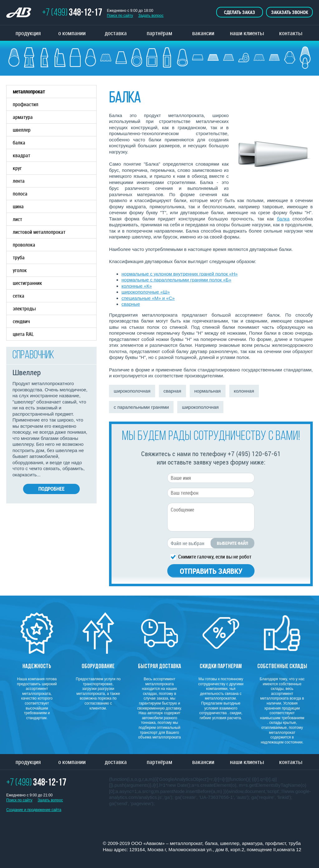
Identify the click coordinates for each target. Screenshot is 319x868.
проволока (24, 245)
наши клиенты (247, 33)
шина (18, 206)
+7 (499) (72, 13)
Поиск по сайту (120, 16)
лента (19, 181)
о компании (72, 33)
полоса (20, 194)
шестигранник (27, 283)
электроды (24, 309)
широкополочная (132, 391)
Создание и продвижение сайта (34, 810)
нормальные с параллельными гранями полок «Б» (176, 280)
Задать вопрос (151, 16)
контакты (291, 33)
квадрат (21, 155)
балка (55, 143)
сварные (131, 304)
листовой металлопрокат (55, 232)
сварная (172, 391)
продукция (28, 33)
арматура (55, 117)
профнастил (26, 104)
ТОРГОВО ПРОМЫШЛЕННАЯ (22, 13)
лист (17, 219)
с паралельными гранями (141, 407)
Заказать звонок (290, 12)
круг (17, 168)
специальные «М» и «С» (148, 298)
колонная (244, 391)
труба (55, 257)
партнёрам (159, 33)
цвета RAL (23, 334)
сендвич (21, 321)
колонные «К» (137, 286)
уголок (20, 270)
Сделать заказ (240, 12)
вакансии (203, 33)
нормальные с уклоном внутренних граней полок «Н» (180, 274)
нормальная (208, 391)
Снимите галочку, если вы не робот (215, 556)
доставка (116, 33)
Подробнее (51, 489)
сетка (19, 296)
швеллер (55, 130)
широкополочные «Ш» (146, 292)
